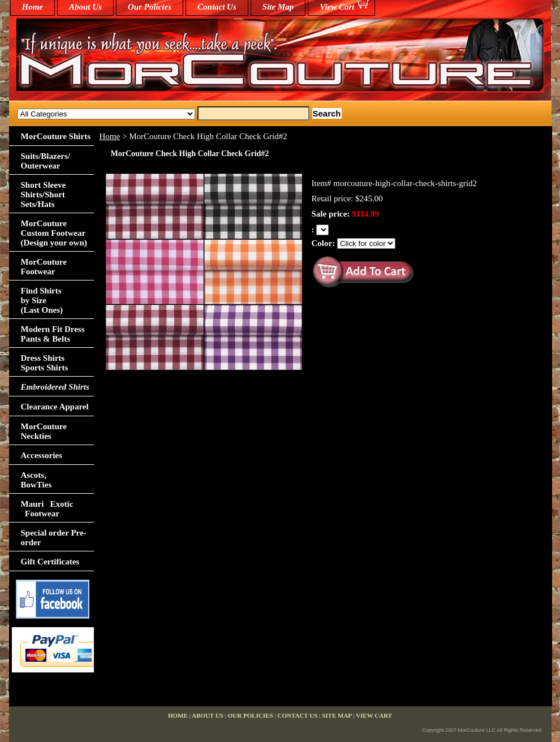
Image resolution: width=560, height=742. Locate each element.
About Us (85, 7)
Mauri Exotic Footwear (47, 509)
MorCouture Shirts (56, 136)
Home (110, 136)
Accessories (42, 455)
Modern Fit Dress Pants (53, 334)
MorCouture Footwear (44, 267)
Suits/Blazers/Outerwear (46, 161)
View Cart (337, 7)
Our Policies (150, 7)
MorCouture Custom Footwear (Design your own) (54, 233)
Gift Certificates (50, 562)
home (33, 7)
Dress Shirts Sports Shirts (45, 363)
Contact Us (217, 7)
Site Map (278, 7)
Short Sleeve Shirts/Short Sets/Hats (44, 195)
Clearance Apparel (55, 407)
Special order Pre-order (54, 538)
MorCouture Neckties (44, 431)
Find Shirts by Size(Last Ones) (42, 300)
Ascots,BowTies (36, 480)
